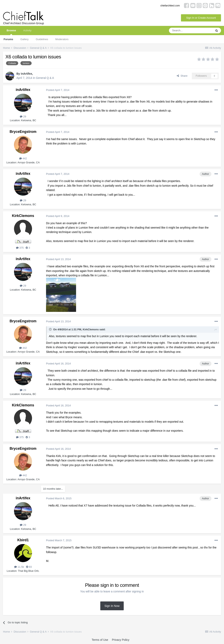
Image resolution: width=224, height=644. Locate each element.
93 (29, 567)
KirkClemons (23, 216)
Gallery (25, 39)
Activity (27, 30)
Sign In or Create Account (201, 18)
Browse (11, 32)
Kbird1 (23, 540)
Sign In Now (112, 606)
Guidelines (42, 39)
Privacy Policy (121, 640)
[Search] (191, 31)
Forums (8, 39)
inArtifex (27, 74)
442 (23, 158)
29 (23, 116)
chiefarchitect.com (170, 6)
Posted (58, 90)
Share (182, 76)
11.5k (19, 567)
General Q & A (45, 78)
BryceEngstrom (23, 132)
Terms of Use (100, 640)
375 (20, 248)
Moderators (62, 39)
